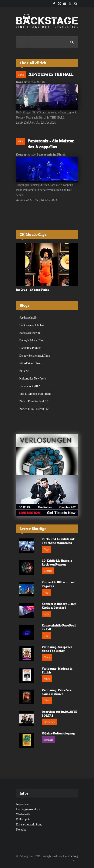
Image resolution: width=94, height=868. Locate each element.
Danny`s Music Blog (32, 340)
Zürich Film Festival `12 (34, 409)
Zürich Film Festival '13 (34, 401)
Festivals (48, 740)
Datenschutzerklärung (29, 825)
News (21, 75)
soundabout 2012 (30, 386)
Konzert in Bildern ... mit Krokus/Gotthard (59, 606)
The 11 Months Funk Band (35, 394)
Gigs (21, 141)
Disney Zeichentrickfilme (35, 356)
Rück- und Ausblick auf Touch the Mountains (58, 541)
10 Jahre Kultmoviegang (58, 733)
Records (48, 571)
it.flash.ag (73, 856)
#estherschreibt (28, 318)
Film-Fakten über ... (31, 363)
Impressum (23, 804)
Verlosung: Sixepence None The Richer (57, 649)
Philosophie (23, 819)
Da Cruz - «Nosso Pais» (33, 290)
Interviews (49, 722)
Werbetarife (23, 814)
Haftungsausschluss (28, 809)
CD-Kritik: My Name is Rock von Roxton (57, 562)
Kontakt (21, 830)
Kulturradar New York (33, 379)
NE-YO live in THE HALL (51, 74)
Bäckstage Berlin (30, 333)
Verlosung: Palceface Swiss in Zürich (57, 692)
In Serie (24, 371)
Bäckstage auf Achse (32, 325)
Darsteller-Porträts (30, 348)
